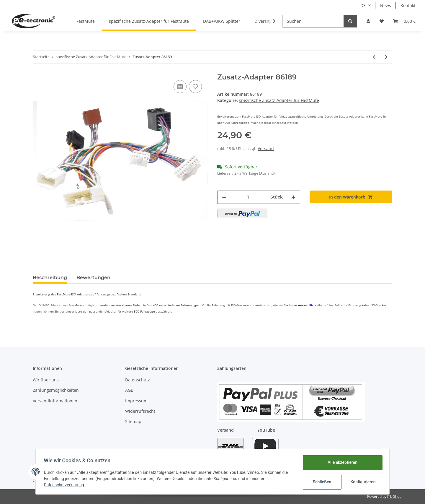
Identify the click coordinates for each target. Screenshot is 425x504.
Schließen (321, 482)
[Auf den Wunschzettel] (195, 87)
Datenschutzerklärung (65, 485)
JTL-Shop (394, 496)
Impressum (136, 401)
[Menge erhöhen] (293, 197)
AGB (129, 390)
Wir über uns (46, 380)
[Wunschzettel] (382, 21)
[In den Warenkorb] (351, 197)
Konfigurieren (362, 482)
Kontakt (408, 5)
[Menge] (248, 197)
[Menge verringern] (224, 197)
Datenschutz (138, 380)
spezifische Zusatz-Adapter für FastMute (279, 100)
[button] (368, 21)
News (386, 5)
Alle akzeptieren (341, 462)
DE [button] (363, 5)
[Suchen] (313, 21)
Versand (266, 148)
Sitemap (133, 421)
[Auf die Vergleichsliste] (180, 87)
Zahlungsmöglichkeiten (56, 390)
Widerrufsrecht (140, 411)
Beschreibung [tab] (50, 278)
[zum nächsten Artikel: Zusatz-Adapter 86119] (386, 57)
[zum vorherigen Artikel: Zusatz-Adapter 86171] (374, 57)
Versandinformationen (55, 401)
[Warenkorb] (404, 21)
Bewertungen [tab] (93, 278)
